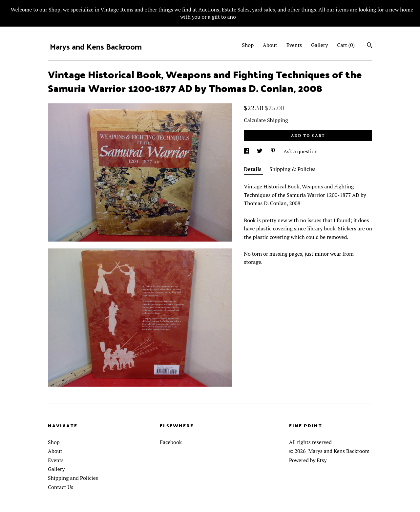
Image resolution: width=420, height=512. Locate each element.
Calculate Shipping (266, 120)
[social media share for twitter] (260, 151)
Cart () (346, 45)
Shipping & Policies (292, 169)
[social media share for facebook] (247, 151)
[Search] (370, 46)
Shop (248, 45)
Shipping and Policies (73, 478)
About (270, 45)
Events (294, 45)
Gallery (319, 45)
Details (253, 169)
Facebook (171, 442)
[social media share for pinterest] (274, 151)
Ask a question (301, 151)
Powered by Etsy (308, 460)
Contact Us (61, 487)
